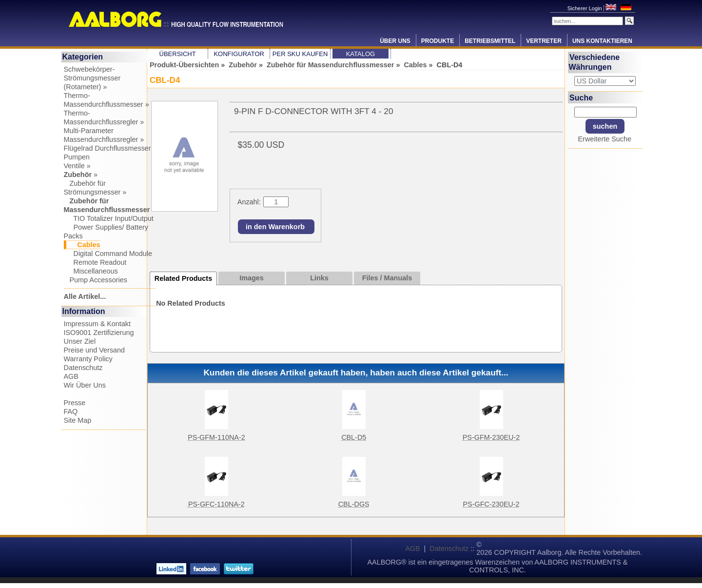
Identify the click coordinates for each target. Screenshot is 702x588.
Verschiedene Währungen (595, 62)
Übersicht (178, 54)
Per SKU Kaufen (300, 54)
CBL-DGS (354, 504)
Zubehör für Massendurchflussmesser (331, 65)
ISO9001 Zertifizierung (99, 333)
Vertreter (544, 41)
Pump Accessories (96, 280)
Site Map (78, 420)
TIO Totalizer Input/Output (109, 218)
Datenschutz (83, 368)
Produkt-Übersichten (184, 65)
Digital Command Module (108, 254)
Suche (581, 97)
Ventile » (77, 166)
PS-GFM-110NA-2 (216, 437)
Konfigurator (239, 54)
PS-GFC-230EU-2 (491, 504)
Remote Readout (95, 262)
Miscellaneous (91, 271)
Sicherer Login (585, 8)
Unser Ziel (80, 341)
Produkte (438, 41)
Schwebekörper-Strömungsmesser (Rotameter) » (92, 78)
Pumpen (77, 157)
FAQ (71, 412)
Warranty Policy (88, 359)
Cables (415, 65)
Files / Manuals (387, 278)
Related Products (183, 278)
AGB (71, 376)
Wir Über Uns (85, 385)
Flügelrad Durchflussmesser (107, 148)
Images (252, 278)
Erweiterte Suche (604, 139)
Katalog (361, 54)
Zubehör (243, 65)
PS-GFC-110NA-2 (216, 504)
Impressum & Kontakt (97, 324)
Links (319, 278)
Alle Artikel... (85, 296)
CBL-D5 (354, 437)
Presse (75, 403)
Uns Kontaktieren (602, 41)
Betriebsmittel (490, 41)
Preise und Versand (95, 350)
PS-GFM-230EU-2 (491, 437)
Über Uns (395, 41)
